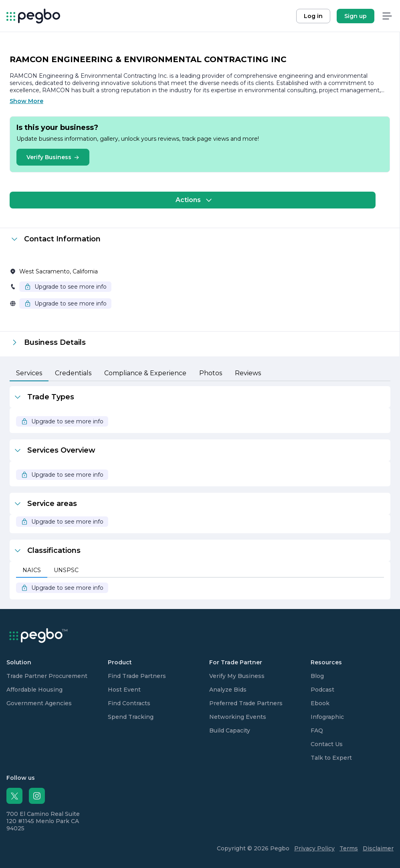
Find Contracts (129, 703)
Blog (317, 676)
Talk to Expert (331, 758)
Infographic (327, 717)
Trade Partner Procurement (47, 676)
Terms (349, 848)
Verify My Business (237, 676)
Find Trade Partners (137, 676)
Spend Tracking (131, 717)
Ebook (320, 703)
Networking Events (238, 717)
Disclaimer (378, 848)
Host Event (124, 690)
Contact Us (327, 744)
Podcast (322, 690)
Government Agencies (39, 703)
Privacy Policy (314, 848)
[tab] (29, 374)
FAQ (317, 730)
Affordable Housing (34, 690)
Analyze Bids (228, 690)
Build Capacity (230, 730)
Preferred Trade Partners (246, 703)
